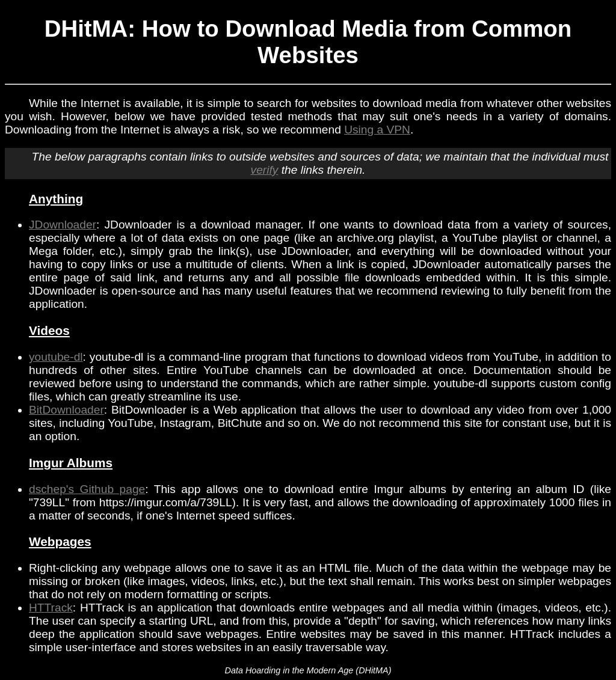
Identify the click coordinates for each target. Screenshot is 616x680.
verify (265, 170)
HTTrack (51, 608)
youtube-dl (56, 357)
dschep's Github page (87, 489)
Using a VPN (377, 130)
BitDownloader (66, 410)
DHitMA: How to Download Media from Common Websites (308, 42)
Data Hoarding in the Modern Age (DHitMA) (308, 670)
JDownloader (63, 225)
